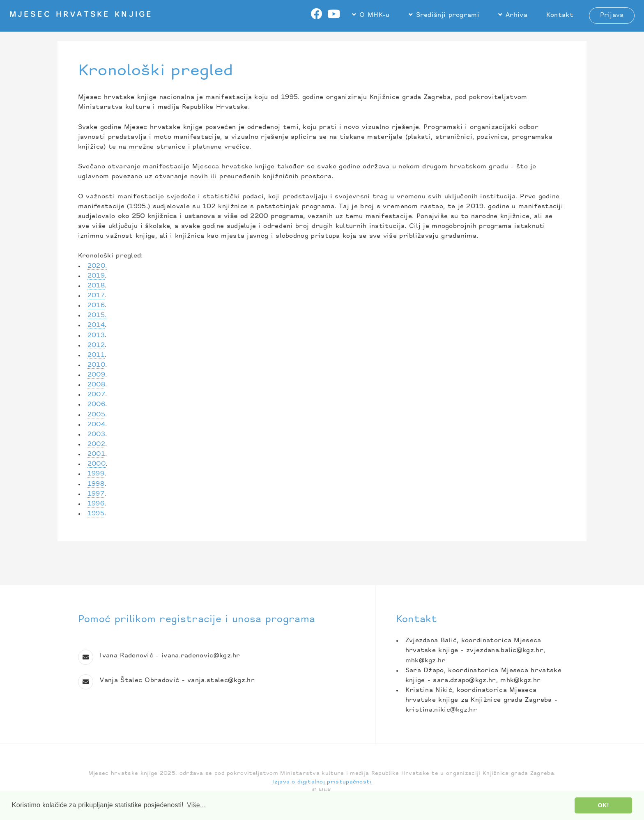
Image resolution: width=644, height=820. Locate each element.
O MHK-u (374, 15)
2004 (96, 425)
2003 (96, 435)
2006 (96, 405)
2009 (96, 375)
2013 (96, 336)
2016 (96, 306)
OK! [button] (604, 805)
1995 (96, 514)
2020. (97, 266)
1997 (96, 494)
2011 (96, 355)
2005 (96, 415)
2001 (96, 454)
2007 (96, 395)
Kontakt (560, 15)
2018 (96, 286)
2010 (96, 365)
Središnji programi (448, 15)
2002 (96, 444)
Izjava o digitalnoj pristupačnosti (322, 782)
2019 (96, 276)
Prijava (612, 15)
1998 (96, 484)
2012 (96, 346)
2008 (96, 385)
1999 (96, 474)
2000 (97, 464)
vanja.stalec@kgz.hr (221, 681)
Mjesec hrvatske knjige (81, 15)
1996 (96, 504)
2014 (96, 325)
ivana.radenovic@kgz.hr (201, 656)
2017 (96, 296)
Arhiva (516, 15)
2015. (97, 316)
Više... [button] (196, 805)
